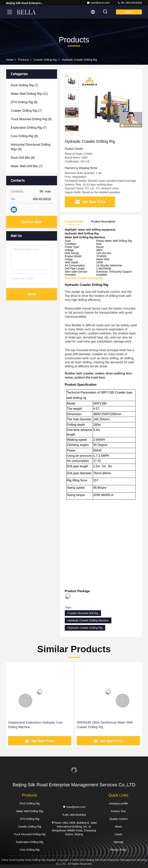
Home (10, 60)
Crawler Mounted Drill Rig (83, 613)
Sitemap (118, 842)
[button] (72, 134)
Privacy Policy (118, 850)
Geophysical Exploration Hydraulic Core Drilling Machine (35, 725)
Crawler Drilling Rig (45, 60)
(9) (24, 102)
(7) (24, 85)
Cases (119, 834)
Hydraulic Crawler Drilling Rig (85, 628)
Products (23, 60)
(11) (29, 94)
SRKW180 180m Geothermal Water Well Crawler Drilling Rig (105, 725)
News (118, 827)
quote (129, 12)
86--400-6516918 (130, 3)
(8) (31, 119)
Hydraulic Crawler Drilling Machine (88, 620)
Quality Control (118, 819)
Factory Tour (119, 811)
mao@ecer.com (98, 3)
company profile (118, 803)
